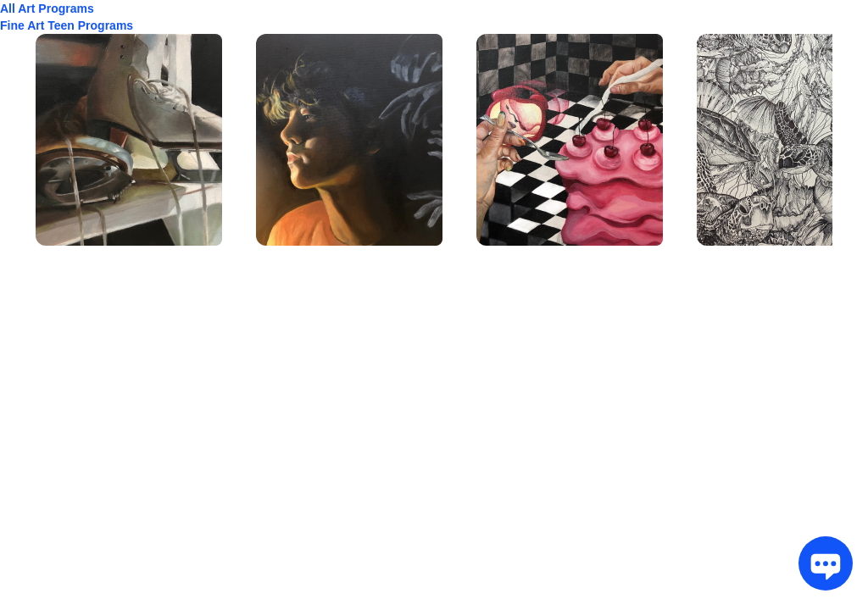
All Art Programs (47, 8)
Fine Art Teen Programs (67, 25)
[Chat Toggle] (821, 563)
